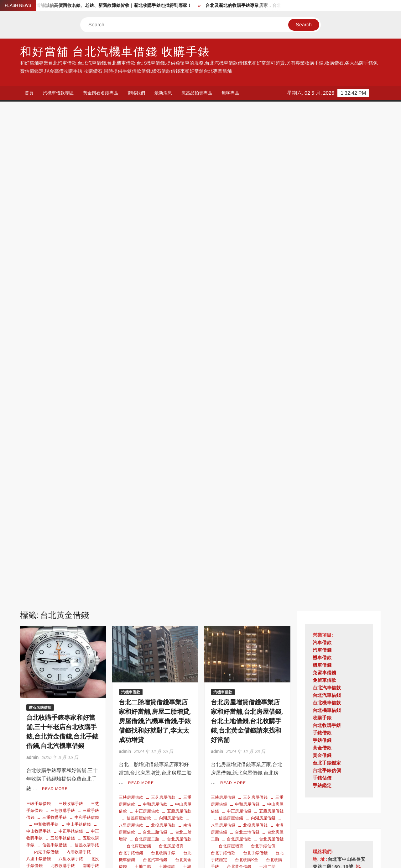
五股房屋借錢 (271, 317)
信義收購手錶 (87, 350)
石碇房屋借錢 (263, 462)
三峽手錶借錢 (39, 309)
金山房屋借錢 (263, 483)
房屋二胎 (167, 393)
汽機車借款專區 (58, 93)
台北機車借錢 (71, 399)
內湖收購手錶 (79, 357)
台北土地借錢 (247, 337)
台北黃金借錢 (63, 406)
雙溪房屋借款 (147, 476)
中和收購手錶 (46, 330)
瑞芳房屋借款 (155, 448)
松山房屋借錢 (271, 427)
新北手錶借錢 (71, 454)
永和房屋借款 (179, 427)
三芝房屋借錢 (255, 303)
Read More (55, 294)
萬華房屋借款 (179, 455)
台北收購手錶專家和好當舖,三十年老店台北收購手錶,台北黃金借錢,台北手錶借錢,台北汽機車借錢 (62, 238)
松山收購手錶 (79, 475)
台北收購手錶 (163, 358)
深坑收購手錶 (87, 524)
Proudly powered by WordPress (157, 858)
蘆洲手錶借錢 (71, 565)
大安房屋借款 (179, 386)
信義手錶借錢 (55, 350)
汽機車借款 (131, 198)
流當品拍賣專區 (197, 93)
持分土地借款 (231, 407)
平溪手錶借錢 (55, 440)
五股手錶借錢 (63, 343)
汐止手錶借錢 (79, 503)
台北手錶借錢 (83, 385)
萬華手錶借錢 (87, 551)
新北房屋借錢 (171, 407)
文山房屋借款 (179, 400)
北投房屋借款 (163, 331)
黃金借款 (322, 255)
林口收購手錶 (63, 489)
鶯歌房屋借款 (179, 476)
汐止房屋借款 (139, 434)
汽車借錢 (322, 157)
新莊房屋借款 (163, 414)
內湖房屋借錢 (263, 324)
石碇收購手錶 (63, 544)
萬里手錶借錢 (79, 558)
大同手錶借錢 (71, 426)
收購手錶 (67, 807)
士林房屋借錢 (271, 386)
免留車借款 (324, 187)
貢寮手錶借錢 (63, 572)
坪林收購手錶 (46, 420)
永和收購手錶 (46, 503)
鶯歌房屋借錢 (255, 490)
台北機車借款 (327, 210)
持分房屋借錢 (147, 400)
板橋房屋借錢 (231, 434)
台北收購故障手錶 (50, 800)
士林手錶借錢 (79, 420)
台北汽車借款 (163, 786)
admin (32, 264)
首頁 (29, 93)
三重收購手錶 (55, 323)
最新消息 (163, 93)
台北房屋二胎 (147, 344)
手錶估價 (322, 285)
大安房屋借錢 (263, 393)
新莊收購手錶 (87, 468)
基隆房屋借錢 (239, 386)
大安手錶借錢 (63, 433)
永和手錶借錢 (87, 496)
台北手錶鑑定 (46, 392)
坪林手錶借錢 (87, 413)
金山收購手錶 (87, 579)
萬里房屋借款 (139, 462)
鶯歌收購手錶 (71, 593)
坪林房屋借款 (155, 379)
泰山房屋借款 (171, 434)
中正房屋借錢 (239, 317)
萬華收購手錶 (46, 558)
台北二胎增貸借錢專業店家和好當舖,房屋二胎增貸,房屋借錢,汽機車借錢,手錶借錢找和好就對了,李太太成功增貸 (155, 227)
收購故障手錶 (46, 447)
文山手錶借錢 (79, 447)
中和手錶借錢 (87, 323)
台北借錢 (34, 786)
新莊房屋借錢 (239, 427)
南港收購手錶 (55, 378)
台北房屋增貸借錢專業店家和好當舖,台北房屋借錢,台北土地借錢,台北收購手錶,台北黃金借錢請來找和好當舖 (247, 227)
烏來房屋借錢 (271, 455)
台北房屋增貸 (171, 351)
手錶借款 (322, 240)
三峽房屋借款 (131, 303)
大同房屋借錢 (231, 393)
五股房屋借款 (179, 317)
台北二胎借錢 (155, 337)
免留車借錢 (324, 179)
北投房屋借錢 (255, 331)
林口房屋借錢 (263, 434)
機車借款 (322, 164)
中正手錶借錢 (71, 337)
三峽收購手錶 (71, 309)
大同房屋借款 (147, 386)
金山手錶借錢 (55, 579)
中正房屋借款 (147, 317)
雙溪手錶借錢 (46, 586)
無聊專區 (230, 93)
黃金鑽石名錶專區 (101, 93)
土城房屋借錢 (247, 379)
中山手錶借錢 (79, 330)
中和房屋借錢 (247, 310)
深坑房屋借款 (163, 441)
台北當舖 (83, 800)
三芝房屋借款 (163, 303)
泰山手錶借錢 (71, 510)
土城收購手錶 (55, 413)
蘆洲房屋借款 (171, 462)
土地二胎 (143, 372)
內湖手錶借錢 (46, 357)
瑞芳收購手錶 (71, 537)
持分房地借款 (263, 407)
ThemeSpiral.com (257, 858)
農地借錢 (235, 483)
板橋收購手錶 (71, 482)
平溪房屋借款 (139, 393)
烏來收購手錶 (79, 531)
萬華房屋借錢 (255, 469)
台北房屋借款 (179, 344)
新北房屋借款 (139, 407)
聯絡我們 (136, 93)
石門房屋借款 (147, 455)
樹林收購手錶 (55, 496)
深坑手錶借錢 (55, 524)
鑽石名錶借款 (40, 214)
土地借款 (167, 372)
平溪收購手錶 (87, 440)
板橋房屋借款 (155, 421)
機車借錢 (322, 172)
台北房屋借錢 (139, 351)
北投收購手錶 (63, 371)
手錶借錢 (322, 247)
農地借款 (159, 469)
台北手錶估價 (50, 385)
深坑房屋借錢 (239, 455)
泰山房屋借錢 (247, 448)
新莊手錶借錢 (55, 468)
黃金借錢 (322, 262)
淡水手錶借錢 (63, 517)
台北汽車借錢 (155, 365)
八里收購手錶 (71, 364)
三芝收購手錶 (63, 316)
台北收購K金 (78, 392)
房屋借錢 (275, 400)
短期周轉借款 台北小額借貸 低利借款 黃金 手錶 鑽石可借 (62, 720)
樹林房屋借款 (147, 427)
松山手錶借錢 (46, 475)
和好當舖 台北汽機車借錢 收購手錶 (115, 52)
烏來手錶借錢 (46, 531)
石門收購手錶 (55, 551)
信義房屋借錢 (231, 324)
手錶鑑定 (322, 292)
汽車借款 (322, 149)
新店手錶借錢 (63, 461)
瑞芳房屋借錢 (231, 462)
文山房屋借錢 (255, 414)
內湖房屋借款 (171, 324)
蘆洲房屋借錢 (247, 476)
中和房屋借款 (155, 310)
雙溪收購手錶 (79, 586)
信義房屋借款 (139, 324)
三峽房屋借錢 (223, 303)
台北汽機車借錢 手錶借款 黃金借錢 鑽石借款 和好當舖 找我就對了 (155, 720)
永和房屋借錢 (255, 441)
